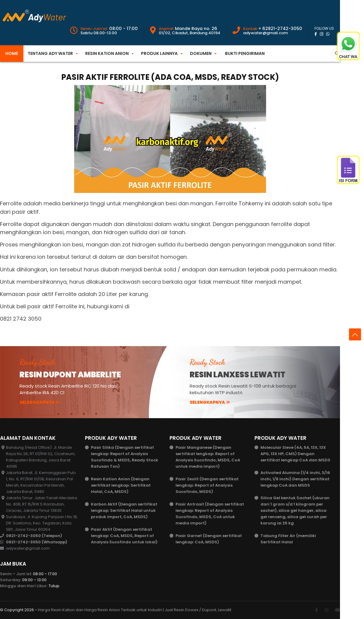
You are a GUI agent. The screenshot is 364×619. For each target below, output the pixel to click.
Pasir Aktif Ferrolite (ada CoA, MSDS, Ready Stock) (170, 77)
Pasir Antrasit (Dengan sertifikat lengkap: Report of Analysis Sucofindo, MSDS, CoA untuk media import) (210, 514)
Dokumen (201, 53)
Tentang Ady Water (50, 53)
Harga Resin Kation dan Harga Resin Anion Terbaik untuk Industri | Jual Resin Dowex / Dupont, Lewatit (135, 610)
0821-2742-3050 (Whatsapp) (37, 542)
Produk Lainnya (159, 53)
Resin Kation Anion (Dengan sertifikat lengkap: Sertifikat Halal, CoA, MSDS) (121, 485)
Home (12, 53)
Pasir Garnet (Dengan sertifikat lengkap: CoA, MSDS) (209, 539)
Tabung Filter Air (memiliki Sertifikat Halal (288, 539)
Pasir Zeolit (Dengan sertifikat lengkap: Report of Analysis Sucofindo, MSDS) (207, 485)
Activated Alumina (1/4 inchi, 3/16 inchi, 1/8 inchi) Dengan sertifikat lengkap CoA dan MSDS (295, 479)
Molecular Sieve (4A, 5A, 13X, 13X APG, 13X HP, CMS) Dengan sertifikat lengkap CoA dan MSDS (295, 454)
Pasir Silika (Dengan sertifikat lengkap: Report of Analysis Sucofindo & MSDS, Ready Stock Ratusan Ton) (125, 457)
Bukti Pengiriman (245, 53)
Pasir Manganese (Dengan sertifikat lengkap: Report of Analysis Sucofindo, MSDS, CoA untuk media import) (208, 457)
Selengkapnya (40, 402)
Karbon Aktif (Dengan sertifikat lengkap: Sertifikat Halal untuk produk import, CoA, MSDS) (124, 510)
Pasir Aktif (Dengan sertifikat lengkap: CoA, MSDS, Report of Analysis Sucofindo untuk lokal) (124, 536)
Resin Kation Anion (107, 53)
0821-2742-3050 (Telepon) (34, 536)
